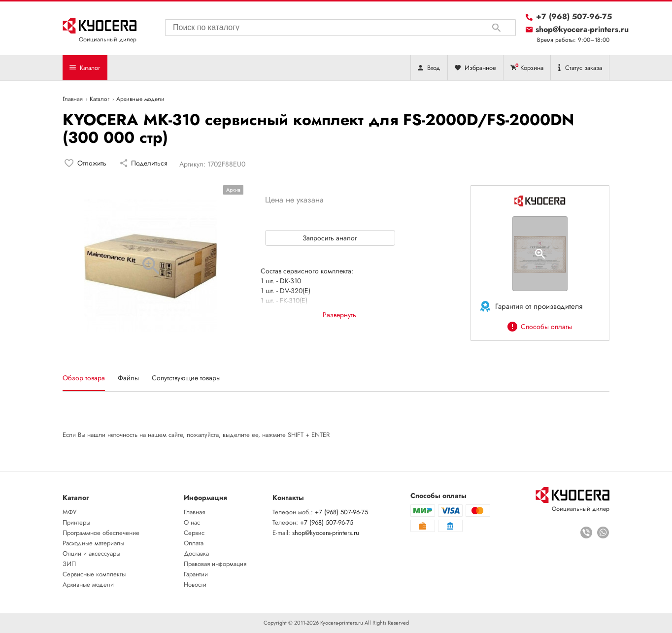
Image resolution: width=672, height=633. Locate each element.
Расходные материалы (93, 543)
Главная (194, 512)
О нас (192, 522)
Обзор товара (84, 378)
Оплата (194, 543)
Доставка (196, 553)
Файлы (128, 378)
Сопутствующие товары (186, 378)
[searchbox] (340, 26)
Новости (195, 584)
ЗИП (69, 564)
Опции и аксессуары (91, 553)
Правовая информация (215, 564)
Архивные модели (88, 584)
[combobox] (340, 28)
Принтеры (76, 522)
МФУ (69, 512)
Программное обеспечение (101, 533)
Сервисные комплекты (94, 574)
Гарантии (196, 574)
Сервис (194, 533)
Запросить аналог (330, 238)
